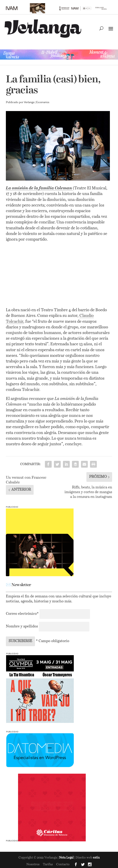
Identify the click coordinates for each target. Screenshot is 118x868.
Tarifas (48, 864)
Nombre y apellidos (22, 627)
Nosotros (33, 864)
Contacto (63, 864)
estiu (96, 858)
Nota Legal (67, 858)
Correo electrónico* (23, 614)
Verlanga (29, 102)
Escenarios (43, 102)
